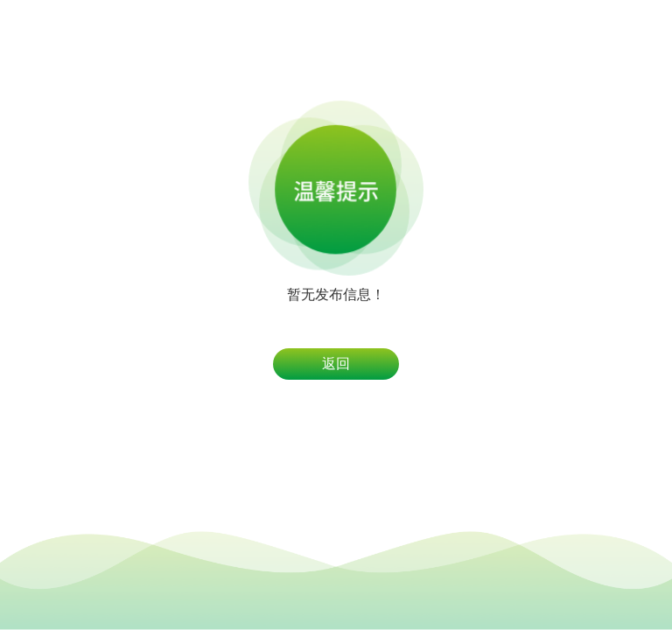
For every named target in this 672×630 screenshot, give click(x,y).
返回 (336, 364)
